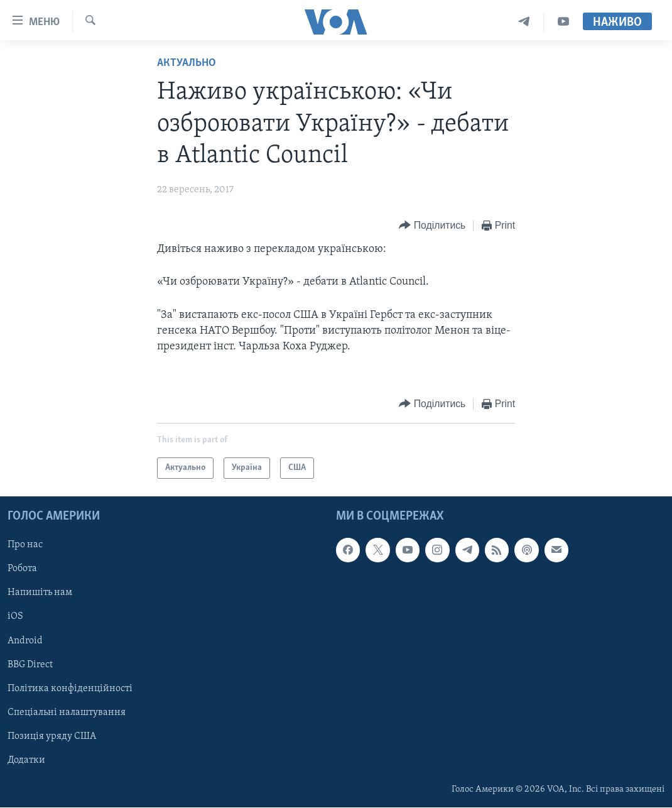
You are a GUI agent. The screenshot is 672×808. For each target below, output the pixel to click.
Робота (22, 569)
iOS (15, 617)
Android (25, 641)
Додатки (26, 760)
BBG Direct (30, 665)
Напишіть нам (40, 593)
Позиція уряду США (52, 736)
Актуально (187, 63)
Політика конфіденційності (70, 689)
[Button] (432, 226)
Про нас (25, 545)
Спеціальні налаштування (67, 712)
